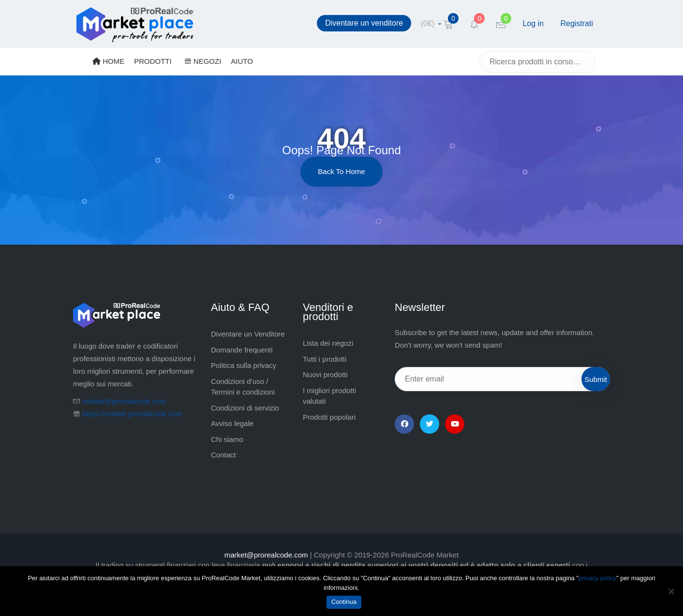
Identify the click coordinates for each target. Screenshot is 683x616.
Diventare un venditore (364, 23)
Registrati (577, 23)
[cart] (431, 23)
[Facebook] (404, 424)
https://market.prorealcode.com (132, 414)
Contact (223, 455)
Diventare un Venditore (248, 334)
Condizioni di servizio (245, 408)
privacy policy (597, 578)
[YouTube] (455, 424)
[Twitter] (430, 424)
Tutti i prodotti (325, 359)
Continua (344, 602)
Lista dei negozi (328, 343)
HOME (108, 61)
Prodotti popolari (329, 417)
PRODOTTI (153, 61)
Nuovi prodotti (325, 374)
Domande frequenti (242, 350)
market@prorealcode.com (124, 401)
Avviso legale (232, 423)
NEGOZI (203, 61)
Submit (596, 379)
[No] (671, 591)
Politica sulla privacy (244, 365)
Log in (533, 23)
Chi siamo (227, 439)
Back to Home (341, 171)
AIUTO (242, 61)
